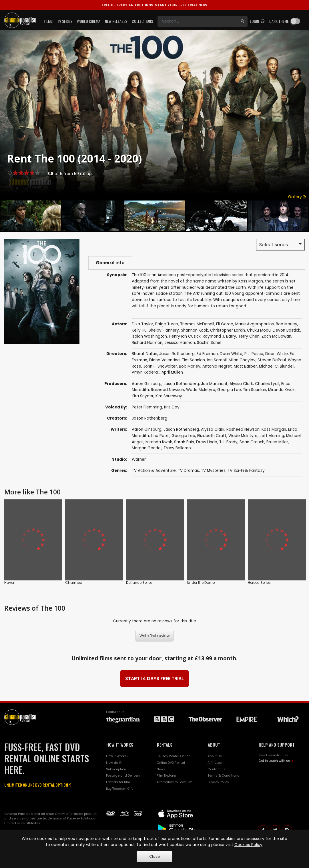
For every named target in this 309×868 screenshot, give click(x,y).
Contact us (217, 769)
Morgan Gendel (147, 448)
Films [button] (48, 21)
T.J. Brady (228, 442)
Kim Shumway (169, 396)
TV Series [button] (65, 21)
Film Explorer (167, 775)
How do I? (114, 763)
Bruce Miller (277, 442)
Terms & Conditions (223, 775)
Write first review (155, 636)
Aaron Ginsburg (147, 384)
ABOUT (214, 745)
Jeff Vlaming (272, 436)
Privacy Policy (218, 782)
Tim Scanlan (255, 390)
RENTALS (165, 745)
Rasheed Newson (168, 390)
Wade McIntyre (201, 390)
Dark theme (279, 21)
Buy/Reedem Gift (119, 789)
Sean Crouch (252, 442)
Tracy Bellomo (177, 448)
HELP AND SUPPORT (277, 745)
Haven (10, 583)
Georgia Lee (229, 390)
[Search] (197, 21)
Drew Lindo (207, 442)
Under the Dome (201, 583)
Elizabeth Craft (212, 436)
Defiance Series (139, 583)
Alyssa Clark (241, 384)
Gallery (297, 197)
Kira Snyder (143, 396)
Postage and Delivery (123, 775)
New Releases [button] (116, 21)
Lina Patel (160, 436)
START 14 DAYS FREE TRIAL (154, 678)
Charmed (74, 583)
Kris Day (172, 407)
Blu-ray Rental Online (174, 756)
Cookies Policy (248, 845)
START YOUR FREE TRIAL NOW (154, 5)
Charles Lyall (267, 384)
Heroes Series (259, 583)
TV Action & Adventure (154, 471)
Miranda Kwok (281, 390)
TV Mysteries (213, 471)
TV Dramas (188, 471)
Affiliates (215, 763)
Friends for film (118, 782)
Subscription (116, 769)
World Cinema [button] (89, 21)
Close (155, 856)
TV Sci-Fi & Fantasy (246, 471)
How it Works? (117, 756)
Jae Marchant (214, 384)
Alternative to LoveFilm (175, 782)
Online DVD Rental (171, 763)
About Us (215, 756)
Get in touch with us (274, 761)
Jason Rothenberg (181, 384)
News (161, 769)
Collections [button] (142, 21)
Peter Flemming (147, 407)
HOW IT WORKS (120, 745)
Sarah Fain (184, 442)
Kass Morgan (274, 429)
